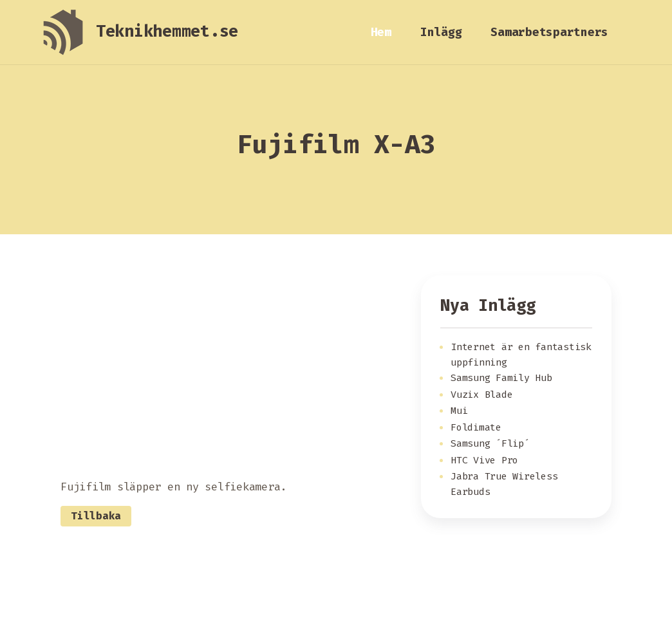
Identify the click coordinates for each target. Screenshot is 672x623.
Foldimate (476, 427)
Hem (381, 32)
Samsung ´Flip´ (490, 443)
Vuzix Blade (481, 395)
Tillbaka (96, 516)
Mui (459, 411)
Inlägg (441, 32)
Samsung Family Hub (501, 378)
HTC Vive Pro (484, 460)
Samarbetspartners (549, 32)
